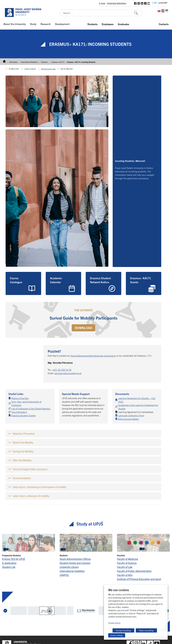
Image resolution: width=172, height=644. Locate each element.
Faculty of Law (125, 567)
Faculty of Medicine (127, 559)
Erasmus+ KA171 (58, 62)
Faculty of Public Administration (134, 571)
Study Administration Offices (75, 559)
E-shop (102, 3)
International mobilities (72, 571)
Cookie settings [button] (117, 635)
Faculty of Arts (125, 575)
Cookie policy (114, 623)
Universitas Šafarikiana (116, 3)
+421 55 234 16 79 (62, 370)
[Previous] (5, 611)
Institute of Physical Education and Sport (139, 579)
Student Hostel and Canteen (75, 563)
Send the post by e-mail (48, 69)
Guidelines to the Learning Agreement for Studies (138, 407)
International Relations (29, 62)
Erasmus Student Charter (24, 415)
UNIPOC (64, 575)
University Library (69, 567)
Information (13, 62)
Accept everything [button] (123, 630)
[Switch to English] (163, 11)
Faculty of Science (127, 563)
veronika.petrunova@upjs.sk (68, 373)
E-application (9, 563)
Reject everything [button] (146, 630)
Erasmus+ (45, 62)
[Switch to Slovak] (159, 11)
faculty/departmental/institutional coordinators (93, 356)
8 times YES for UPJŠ (14, 559)
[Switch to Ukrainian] (167, 11)
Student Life (9, 567)
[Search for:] (138, 13)
